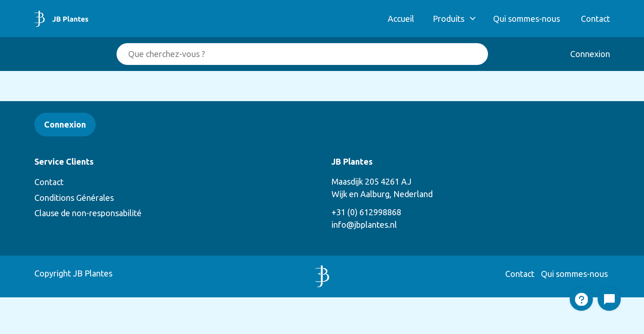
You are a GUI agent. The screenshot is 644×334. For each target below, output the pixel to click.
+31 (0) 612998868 (366, 212)
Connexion (590, 54)
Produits (449, 19)
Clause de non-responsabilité (88, 213)
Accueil (401, 19)
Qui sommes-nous (527, 19)
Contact (595, 19)
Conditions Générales (74, 198)
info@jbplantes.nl (364, 225)
